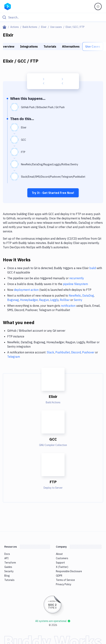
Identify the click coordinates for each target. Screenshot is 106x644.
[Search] (56, 17)
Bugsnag (13, 300)
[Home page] (5, 27)
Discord (76, 352)
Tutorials (50, 46)
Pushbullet (63, 352)
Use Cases (93, 46)
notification (68, 306)
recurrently (77, 278)
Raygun (44, 300)
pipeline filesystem (75, 284)
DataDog (88, 296)
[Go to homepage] (8, 6)
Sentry (78, 300)
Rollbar (65, 300)
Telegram (14, 357)
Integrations (29, 46)
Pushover (88, 352)
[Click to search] (53, 17)
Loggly (54, 300)
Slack (50, 352)
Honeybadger (29, 300)
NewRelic (75, 296)
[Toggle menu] (98, 7)
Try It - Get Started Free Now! (53, 193)
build (93, 268)
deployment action (26, 290)
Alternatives (71, 46)
